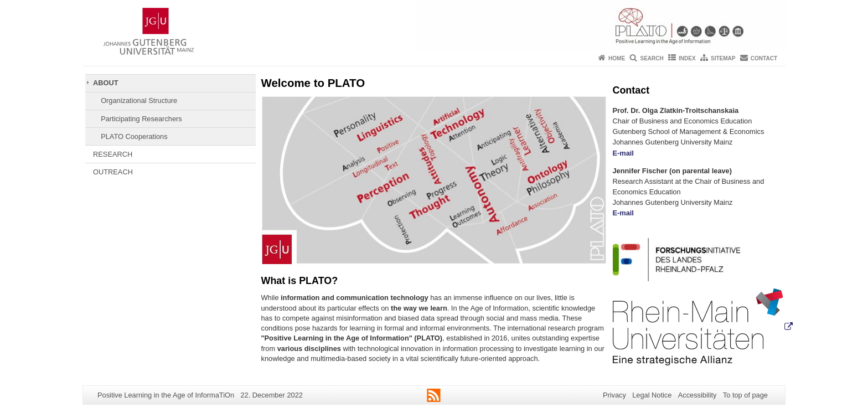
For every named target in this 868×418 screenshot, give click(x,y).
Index (687, 58)
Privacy (614, 395)
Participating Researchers (141, 119)
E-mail (623, 153)
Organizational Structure (139, 100)
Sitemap (723, 58)
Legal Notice (652, 395)
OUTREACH (113, 172)
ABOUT (106, 83)
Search (652, 58)
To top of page (745, 395)
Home (617, 58)
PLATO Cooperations (134, 136)
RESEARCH (113, 154)
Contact (764, 58)
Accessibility (697, 395)
